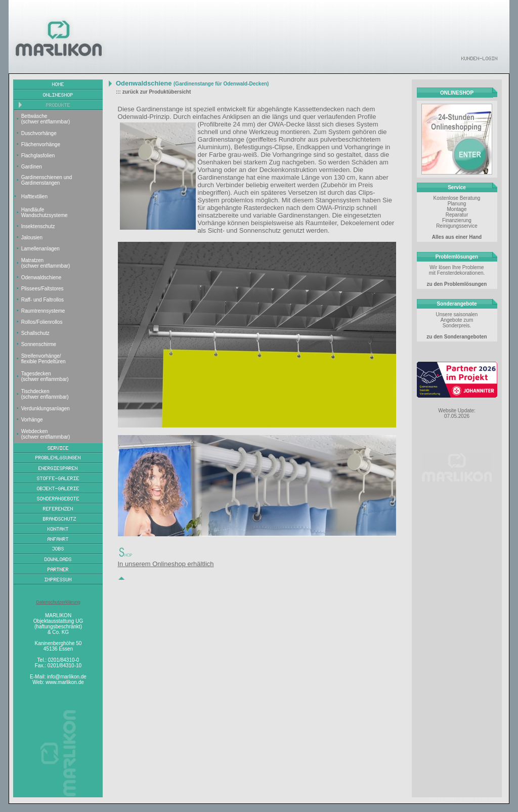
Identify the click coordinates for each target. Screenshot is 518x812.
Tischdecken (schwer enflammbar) (45, 394)
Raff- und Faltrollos (42, 300)
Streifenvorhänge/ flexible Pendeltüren (44, 359)
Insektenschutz (38, 226)
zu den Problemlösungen (457, 284)
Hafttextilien (34, 197)
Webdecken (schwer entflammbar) (46, 434)
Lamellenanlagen (40, 249)
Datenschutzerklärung (58, 602)
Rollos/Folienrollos (42, 322)
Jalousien (32, 238)
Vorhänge (32, 420)
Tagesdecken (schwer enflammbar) (45, 376)
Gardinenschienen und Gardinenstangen (47, 180)
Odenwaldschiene (41, 277)
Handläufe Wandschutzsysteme (45, 212)
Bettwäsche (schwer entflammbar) (46, 119)
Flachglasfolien (38, 156)
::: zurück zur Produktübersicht (153, 92)
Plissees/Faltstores (42, 289)
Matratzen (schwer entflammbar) (46, 263)
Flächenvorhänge (41, 144)
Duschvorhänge (39, 133)
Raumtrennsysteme (43, 311)
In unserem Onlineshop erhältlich (166, 564)
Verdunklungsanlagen (46, 409)
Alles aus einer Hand (457, 237)
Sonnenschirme (39, 344)
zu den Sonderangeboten (457, 337)
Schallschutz (35, 333)
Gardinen (32, 167)
